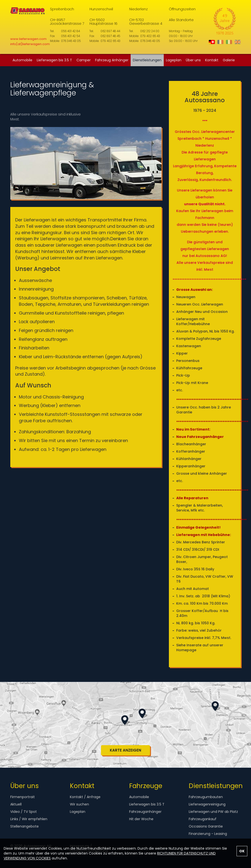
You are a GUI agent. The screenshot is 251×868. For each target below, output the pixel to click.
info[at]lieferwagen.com (30, 44)
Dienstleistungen (147, 60)
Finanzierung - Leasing (208, 834)
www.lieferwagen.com (28, 39)
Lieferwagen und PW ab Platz (213, 812)
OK (242, 851)
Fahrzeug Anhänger (112, 60)
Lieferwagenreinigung (207, 804)
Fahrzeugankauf (203, 819)
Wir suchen (79, 804)
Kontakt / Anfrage (85, 797)
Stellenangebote (25, 826)
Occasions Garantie (206, 826)
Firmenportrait (23, 797)
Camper (84, 60)
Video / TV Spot (24, 812)
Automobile (22, 60)
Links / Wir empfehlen (29, 819)
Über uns (193, 60)
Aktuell (16, 804)
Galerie (229, 60)
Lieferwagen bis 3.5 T (54, 60)
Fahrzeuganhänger (145, 812)
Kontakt (212, 60)
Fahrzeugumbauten (206, 797)
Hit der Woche (141, 819)
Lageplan (174, 60)
